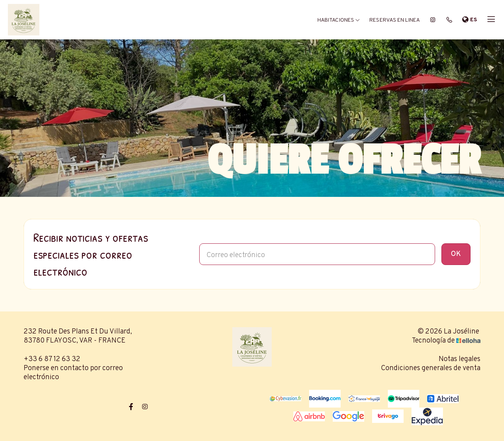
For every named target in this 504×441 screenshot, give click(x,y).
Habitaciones (339, 20)
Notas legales (460, 359)
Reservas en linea (395, 20)
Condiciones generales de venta (431, 368)
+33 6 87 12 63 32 (52, 359)
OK (456, 254)
